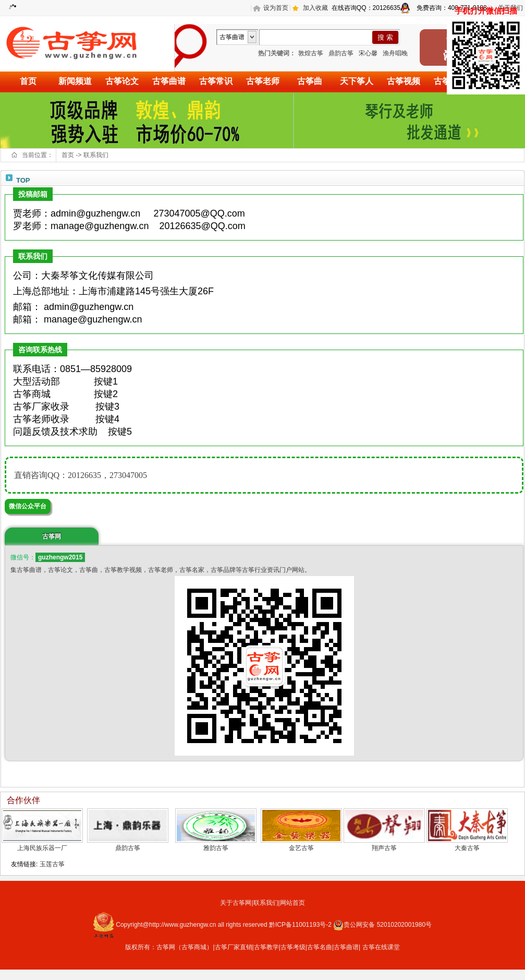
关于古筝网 (236, 903)
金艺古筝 (301, 848)
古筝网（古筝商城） (185, 947)
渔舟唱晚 (395, 53)
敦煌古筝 (311, 53)
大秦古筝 (467, 848)
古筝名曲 (320, 947)
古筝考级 (293, 947)
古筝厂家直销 (234, 947)
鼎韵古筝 (341, 53)
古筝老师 (263, 81)
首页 (28, 81)
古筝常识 (216, 81)
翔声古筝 (384, 848)
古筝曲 (310, 81)
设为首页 (276, 8)
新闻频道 (75, 81)
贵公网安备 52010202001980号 (382, 925)
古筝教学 (266, 947)
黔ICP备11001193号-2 (301, 925)
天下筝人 (357, 81)
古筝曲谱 (169, 81)
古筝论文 (122, 81)
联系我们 (96, 155)
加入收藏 (315, 8)
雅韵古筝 (216, 848)
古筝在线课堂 (381, 947)
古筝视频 (404, 81)
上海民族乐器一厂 (42, 848)
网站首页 (292, 903)
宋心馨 (368, 53)
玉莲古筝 (52, 864)
